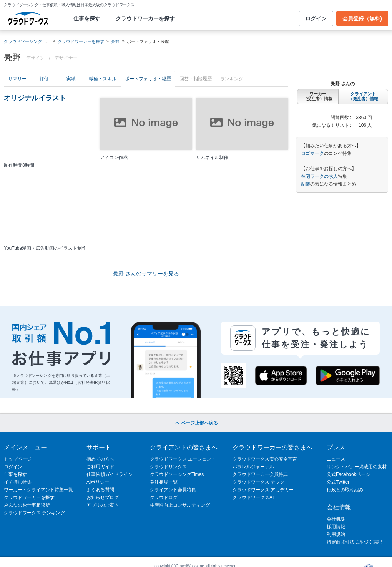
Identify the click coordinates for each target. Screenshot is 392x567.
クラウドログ (164, 497)
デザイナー (66, 58)
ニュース (336, 459)
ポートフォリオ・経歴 (148, 79)
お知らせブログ (103, 497)
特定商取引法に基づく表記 (354, 542)
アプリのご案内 (103, 505)
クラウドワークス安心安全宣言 (265, 459)
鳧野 (115, 41)
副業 (306, 184)
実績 (71, 79)
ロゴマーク (312, 153)
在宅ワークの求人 (319, 176)
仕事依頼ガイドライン (110, 474)
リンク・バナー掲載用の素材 (357, 467)
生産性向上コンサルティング (180, 505)
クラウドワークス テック (258, 482)
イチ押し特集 (18, 482)
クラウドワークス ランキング (34, 513)
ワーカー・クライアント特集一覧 (38, 490)
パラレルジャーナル (253, 467)
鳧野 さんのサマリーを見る (146, 274)
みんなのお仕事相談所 (27, 505)
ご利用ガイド (100, 467)
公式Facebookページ (348, 474)
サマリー (17, 79)
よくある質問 (100, 490)
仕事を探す (87, 18)
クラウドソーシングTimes (177, 474)
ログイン (316, 18)
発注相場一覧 (164, 482)
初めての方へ (100, 459)
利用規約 (336, 534)
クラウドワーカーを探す (145, 18)
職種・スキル (103, 79)
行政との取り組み (345, 490)
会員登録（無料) (362, 18)
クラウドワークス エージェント (183, 459)
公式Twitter (338, 482)
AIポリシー (98, 482)
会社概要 (336, 519)
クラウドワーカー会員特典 (260, 474)
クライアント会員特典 (173, 490)
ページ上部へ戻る (196, 423)
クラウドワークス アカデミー (263, 490)
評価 (44, 79)
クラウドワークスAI (253, 497)
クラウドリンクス (168, 467)
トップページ (18, 459)
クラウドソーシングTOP (27, 41)
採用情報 (336, 527)
